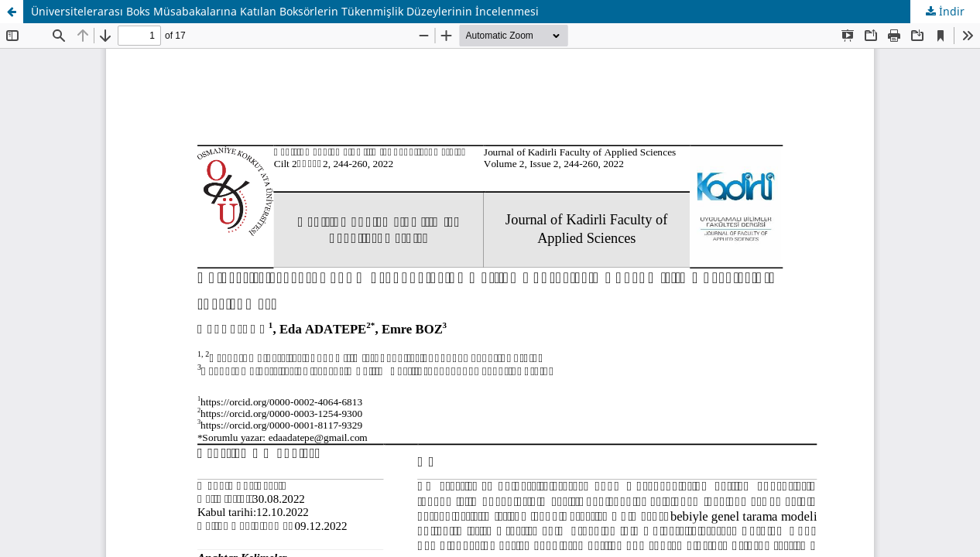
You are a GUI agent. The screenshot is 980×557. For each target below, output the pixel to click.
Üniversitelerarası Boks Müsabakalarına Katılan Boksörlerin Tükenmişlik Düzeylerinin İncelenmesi (285, 11)
